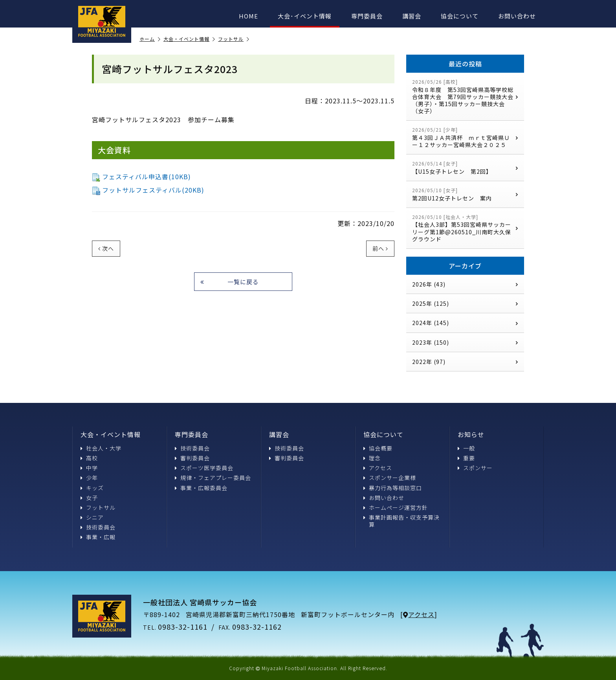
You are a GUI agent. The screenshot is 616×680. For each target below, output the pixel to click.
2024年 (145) (465, 323)
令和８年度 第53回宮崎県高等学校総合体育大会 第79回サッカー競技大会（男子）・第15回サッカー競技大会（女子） (465, 96)
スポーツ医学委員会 (204, 468)
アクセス (378, 468)
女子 (89, 498)
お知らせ (471, 434)
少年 (89, 478)
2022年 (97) (465, 362)
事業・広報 (98, 537)
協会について (460, 16)
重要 (466, 458)
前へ (380, 248)
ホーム (150, 39)
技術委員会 (98, 527)
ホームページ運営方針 (396, 507)
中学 (89, 468)
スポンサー (475, 468)
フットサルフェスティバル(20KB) (148, 190)
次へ (106, 248)
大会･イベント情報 (305, 16)
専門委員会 (367, 16)
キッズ (92, 488)
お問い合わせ (517, 16)
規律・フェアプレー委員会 (213, 478)
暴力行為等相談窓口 (393, 488)
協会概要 (378, 448)
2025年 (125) (465, 303)
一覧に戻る (230, 282)
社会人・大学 (101, 448)
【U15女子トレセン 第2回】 (465, 168)
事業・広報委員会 (201, 488)
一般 (466, 448)
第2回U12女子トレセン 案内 (465, 194)
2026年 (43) (465, 284)
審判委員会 (192, 458)
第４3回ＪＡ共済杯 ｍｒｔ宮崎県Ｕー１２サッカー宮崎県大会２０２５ (465, 137)
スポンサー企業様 (390, 478)
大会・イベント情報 (189, 39)
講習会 (412, 16)
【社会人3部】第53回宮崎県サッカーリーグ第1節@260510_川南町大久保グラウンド (465, 228)
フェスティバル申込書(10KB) (141, 176)
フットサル (234, 39)
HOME (248, 16)
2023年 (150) (465, 342)
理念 (372, 458)
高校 (89, 458)
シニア (92, 517)
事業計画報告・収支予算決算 (401, 521)
